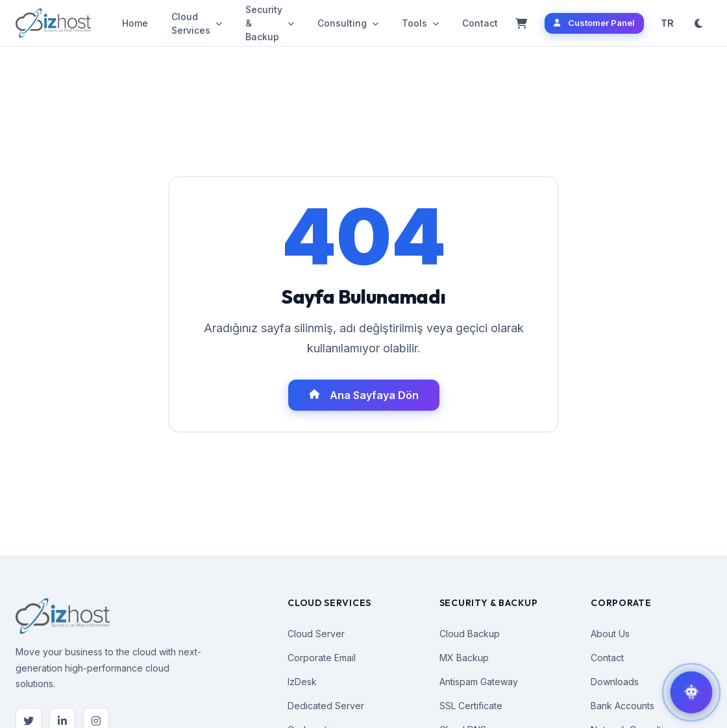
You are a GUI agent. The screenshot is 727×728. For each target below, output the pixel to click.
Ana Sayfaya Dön (364, 395)
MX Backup (464, 658)
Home (135, 23)
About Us (610, 634)
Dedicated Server (326, 706)
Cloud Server (316, 634)
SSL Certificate (471, 706)
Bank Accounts (622, 706)
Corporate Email (322, 658)
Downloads (615, 682)
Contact (480, 23)
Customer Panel (594, 23)
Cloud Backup (470, 634)
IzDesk (302, 682)
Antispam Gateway (479, 682)
